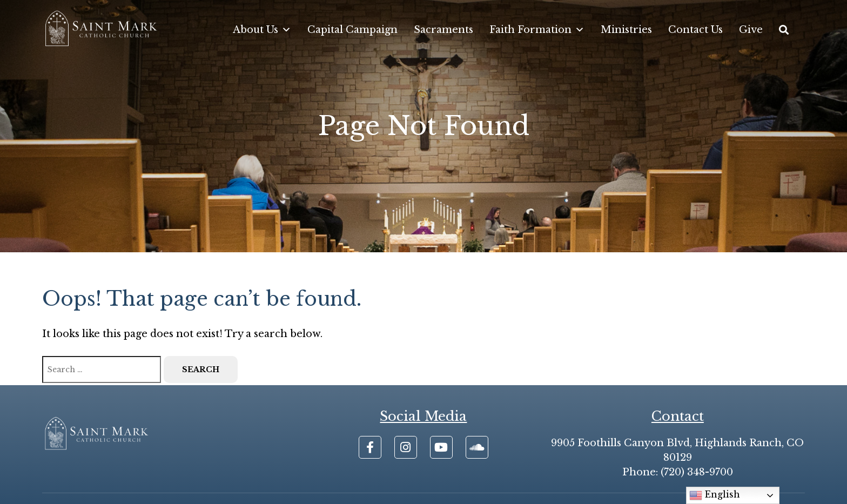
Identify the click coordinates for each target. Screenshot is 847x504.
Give (751, 30)
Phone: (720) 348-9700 (678, 472)
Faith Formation (537, 30)
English (715, 495)
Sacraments (443, 30)
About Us (262, 30)
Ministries (626, 30)
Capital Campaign (352, 30)
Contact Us (695, 30)
